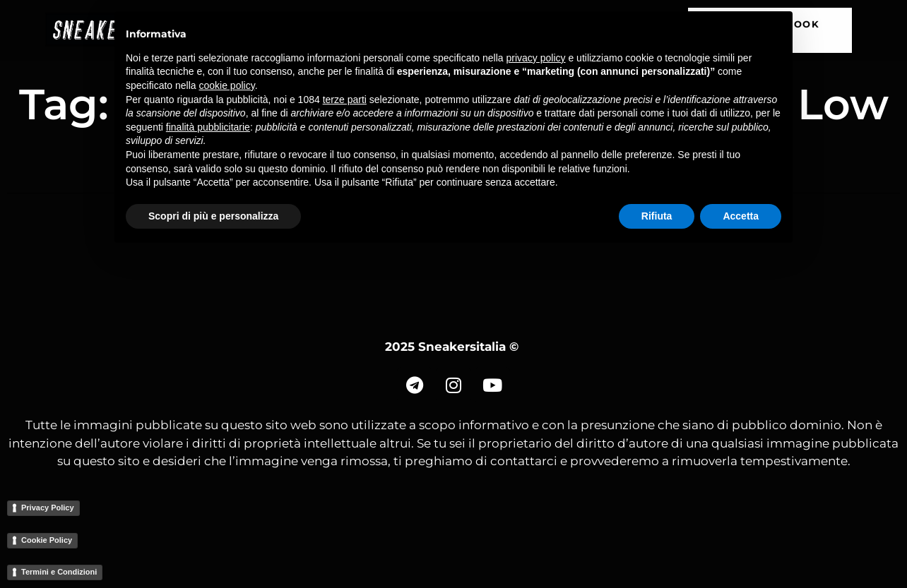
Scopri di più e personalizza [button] (213, 216)
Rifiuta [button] (657, 216)
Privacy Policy (48, 508)
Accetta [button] (741, 216)
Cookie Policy (47, 540)
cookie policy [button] (227, 85)
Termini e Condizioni (59, 572)
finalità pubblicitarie (208, 127)
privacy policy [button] (536, 58)
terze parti (345, 100)
